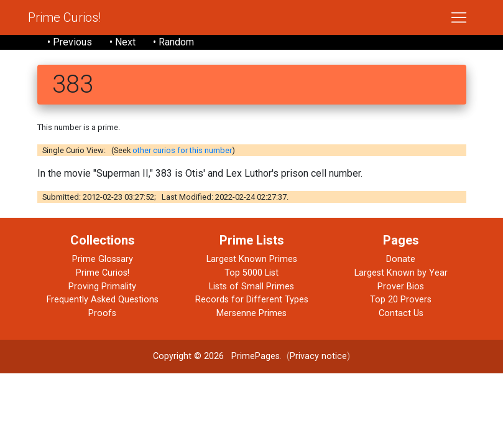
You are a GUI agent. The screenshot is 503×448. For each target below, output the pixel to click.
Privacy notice (318, 356)
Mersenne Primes (251, 313)
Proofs (102, 313)
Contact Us (401, 313)
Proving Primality (102, 287)
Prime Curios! (64, 17)
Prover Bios (401, 287)
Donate (401, 259)
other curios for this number (182, 150)
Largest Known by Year (401, 273)
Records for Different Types (252, 300)
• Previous (70, 42)
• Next (122, 42)
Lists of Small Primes (251, 287)
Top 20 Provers (401, 300)
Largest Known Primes (252, 259)
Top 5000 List (251, 273)
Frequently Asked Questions (103, 300)
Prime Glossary (103, 259)
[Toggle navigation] (459, 17)
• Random (173, 42)
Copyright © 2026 (188, 356)
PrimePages (256, 356)
